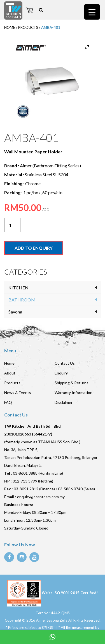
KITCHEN (18, 288)
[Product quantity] (12, 225)
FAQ (8, 402)
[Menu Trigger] (92, 12)
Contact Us (65, 363)
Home (9, 363)
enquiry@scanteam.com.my (41, 497)
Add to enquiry (34, 248)
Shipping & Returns (72, 383)
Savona (15, 312)
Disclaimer (64, 402)
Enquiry (61, 373)
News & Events (18, 393)
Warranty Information (73, 393)
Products (12, 383)
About (10, 373)
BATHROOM (22, 300)
